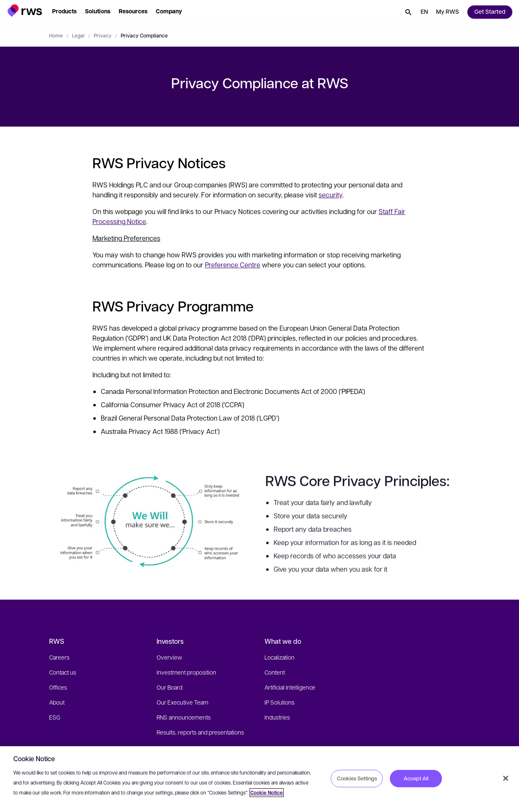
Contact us (63, 672)
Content (275, 672)
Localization (279, 657)
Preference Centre (233, 265)
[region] (259, 779)
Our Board (170, 687)
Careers (59, 657)
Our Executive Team (182, 702)
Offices (58, 687)
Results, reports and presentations (200, 732)
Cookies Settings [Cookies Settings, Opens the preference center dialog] (357, 778)
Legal (78, 35)
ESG (55, 717)
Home (56, 35)
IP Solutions (279, 702)
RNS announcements (184, 717)
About (57, 702)
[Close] (506, 778)
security (331, 195)
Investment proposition (186, 672)
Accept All (416, 778)
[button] (25, 11)
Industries (277, 717)
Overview (169, 657)
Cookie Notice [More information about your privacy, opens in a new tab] (267, 793)
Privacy (103, 35)
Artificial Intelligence (290, 687)
